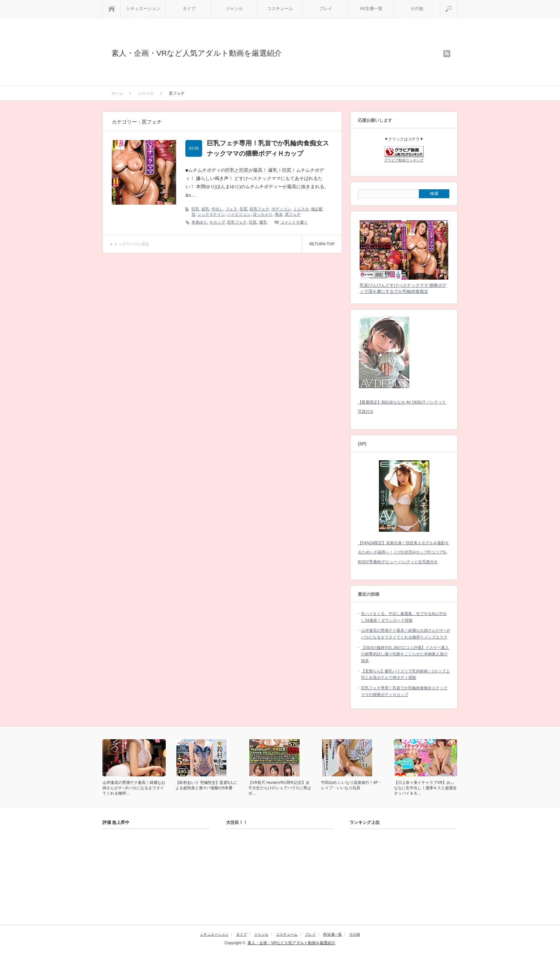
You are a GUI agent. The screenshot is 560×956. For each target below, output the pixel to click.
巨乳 (195, 209)
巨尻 (244, 209)
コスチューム (280, 9)
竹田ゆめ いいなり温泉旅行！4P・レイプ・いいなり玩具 (352, 785)
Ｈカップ (217, 222)
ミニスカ (301, 209)
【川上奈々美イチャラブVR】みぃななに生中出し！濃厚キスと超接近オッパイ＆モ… (425, 788)
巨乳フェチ (259, 209)
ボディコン (281, 209)
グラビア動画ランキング (404, 160)
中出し (217, 209)
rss (447, 54)
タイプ (189, 9)
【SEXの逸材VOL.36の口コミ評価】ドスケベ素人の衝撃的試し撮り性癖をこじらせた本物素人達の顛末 (405, 654)
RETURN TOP (322, 244)
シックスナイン (211, 214)
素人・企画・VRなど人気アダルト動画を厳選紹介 (197, 53)
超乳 (205, 209)
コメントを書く (294, 222)
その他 (417, 9)
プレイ (326, 9)
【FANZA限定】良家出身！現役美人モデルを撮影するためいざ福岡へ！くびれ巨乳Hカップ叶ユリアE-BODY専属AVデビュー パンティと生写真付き (403, 552)
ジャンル (234, 9)
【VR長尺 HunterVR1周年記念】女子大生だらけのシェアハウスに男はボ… (280, 788)
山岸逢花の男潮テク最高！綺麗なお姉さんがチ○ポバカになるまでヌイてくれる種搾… (134, 788)
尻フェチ (293, 214)
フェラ (231, 209)
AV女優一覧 (371, 9)
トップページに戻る (132, 244)
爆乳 (263, 222)
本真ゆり (199, 222)
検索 (457, 3)
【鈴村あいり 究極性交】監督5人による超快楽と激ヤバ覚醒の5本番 (206, 785)
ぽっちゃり (263, 214)
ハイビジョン (239, 214)
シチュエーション (143, 9)
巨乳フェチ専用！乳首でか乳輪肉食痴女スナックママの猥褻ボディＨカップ (268, 148)
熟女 (279, 214)
